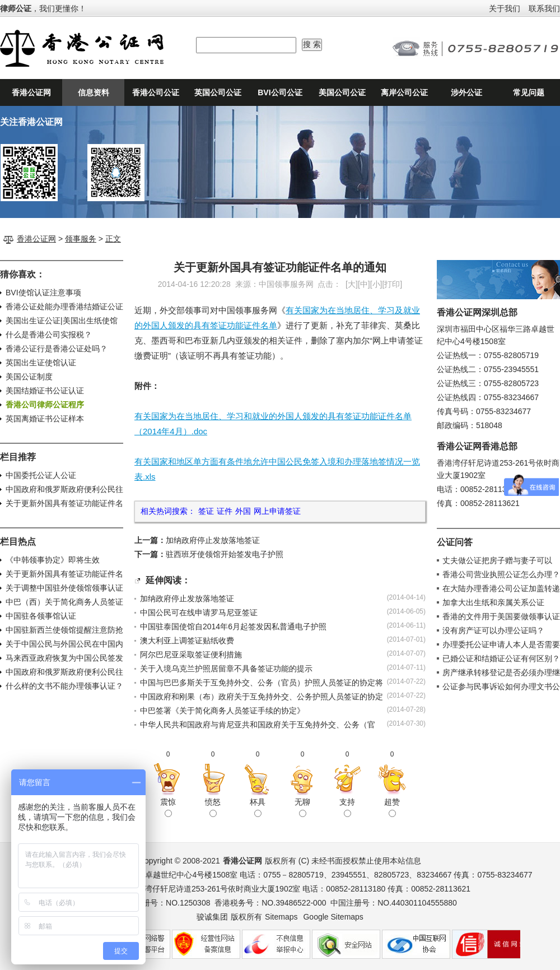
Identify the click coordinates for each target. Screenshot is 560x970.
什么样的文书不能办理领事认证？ (64, 686)
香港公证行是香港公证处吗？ (57, 349)
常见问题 (529, 92)
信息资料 (94, 92)
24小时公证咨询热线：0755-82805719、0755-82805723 (476, 48)
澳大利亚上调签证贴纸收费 (187, 641)
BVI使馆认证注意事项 (43, 293)
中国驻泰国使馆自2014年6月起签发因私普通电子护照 (233, 626)
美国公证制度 (29, 377)
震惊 (168, 807)
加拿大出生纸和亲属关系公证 (493, 602)
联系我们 (544, 8)
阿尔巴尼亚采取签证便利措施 (191, 655)
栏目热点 (18, 542)
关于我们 (505, 8)
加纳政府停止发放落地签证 (213, 540)
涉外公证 (466, 92)
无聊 (302, 807)
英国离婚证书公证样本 (45, 419)
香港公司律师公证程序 (45, 405)
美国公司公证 (342, 92)
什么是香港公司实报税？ (49, 335)
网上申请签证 (277, 511)
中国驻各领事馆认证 (41, 616)
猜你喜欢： (22, 274)
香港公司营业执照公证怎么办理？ (501, 574)
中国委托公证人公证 (41, 475)
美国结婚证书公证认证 (45, 391)
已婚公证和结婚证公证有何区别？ (501, 658)
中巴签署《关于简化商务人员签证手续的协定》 (222, 711)
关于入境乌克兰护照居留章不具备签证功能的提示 (226, 669)
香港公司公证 (156, 92)
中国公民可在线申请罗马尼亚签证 (199, 612)
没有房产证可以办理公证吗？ (493, 630)
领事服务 (81, 239)
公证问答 (455, 542)
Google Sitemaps (333, 917)
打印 (392, 284)
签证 (206, 511)
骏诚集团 (212, 917)
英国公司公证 (218, 92)
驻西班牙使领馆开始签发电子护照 (225, 554)
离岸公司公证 (404, 92)
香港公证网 (31, 92)
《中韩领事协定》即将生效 (53, 560)
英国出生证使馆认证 (41, 363)
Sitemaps (281, 917)
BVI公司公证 (280, 92)
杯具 (258, 807)
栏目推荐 (18, 457)
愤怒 (213, 807)
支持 (347, 807)
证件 (225, 511)
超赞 (392, 807)
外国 (243, 511)
